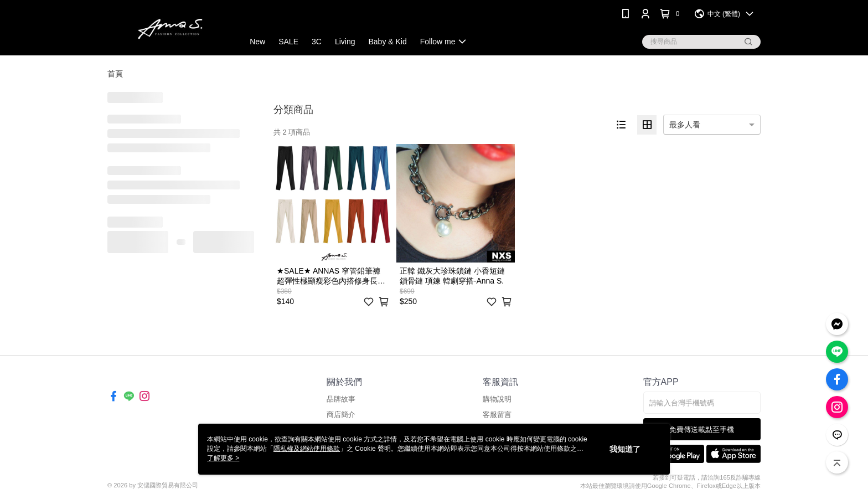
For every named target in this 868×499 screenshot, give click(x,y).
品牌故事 (341, 399)
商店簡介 (341, 415)
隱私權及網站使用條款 (307, 449)
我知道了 (625, 449)
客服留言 (497, 415)
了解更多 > (223, 458)
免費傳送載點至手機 (702, 429)
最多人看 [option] (685, 125)
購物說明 (497, 399)
